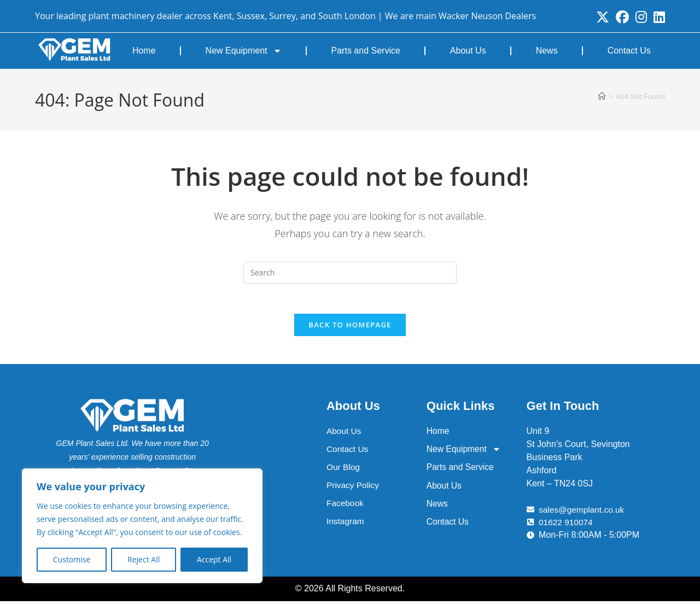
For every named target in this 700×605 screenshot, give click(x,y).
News (547, 51)
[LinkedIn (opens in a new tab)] (658, 17)
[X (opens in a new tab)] (603, 17)
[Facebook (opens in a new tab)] (622, 17)
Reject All (144, 559)
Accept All (214, 559)
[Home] (602, 96)
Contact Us (629, 51)
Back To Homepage (350, 328)
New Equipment (244, 51)
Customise (72, 559)
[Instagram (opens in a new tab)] (641, 17)
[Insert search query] (350, 273)
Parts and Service (366, 51)
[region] (142, 526)
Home (144, 51)
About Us (468, 51)
